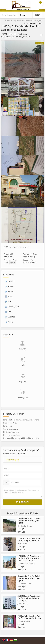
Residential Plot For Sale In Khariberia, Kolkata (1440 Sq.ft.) (29, 578)
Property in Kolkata (17, 21)
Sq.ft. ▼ (13, 263)
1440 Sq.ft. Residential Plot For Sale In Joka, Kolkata (29, 539)
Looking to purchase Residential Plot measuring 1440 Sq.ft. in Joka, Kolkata (22, 492)
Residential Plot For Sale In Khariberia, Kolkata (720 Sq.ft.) (29, 521)
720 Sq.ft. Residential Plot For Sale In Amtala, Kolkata (29, 617)
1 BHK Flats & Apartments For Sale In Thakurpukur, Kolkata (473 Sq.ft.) (29, 558)
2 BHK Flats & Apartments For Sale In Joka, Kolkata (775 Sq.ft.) (29, 598)
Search (23, 15)
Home (7, 21)
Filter (37, 15)
